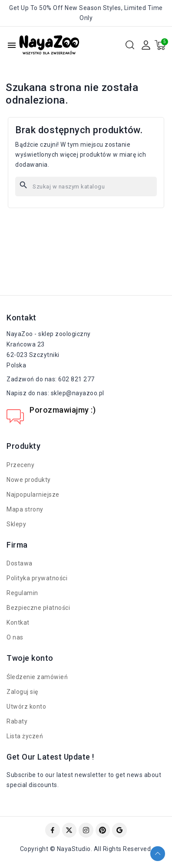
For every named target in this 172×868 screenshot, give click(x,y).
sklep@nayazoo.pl (78, 393)
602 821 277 (76, 379)
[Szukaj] (86, 187)
